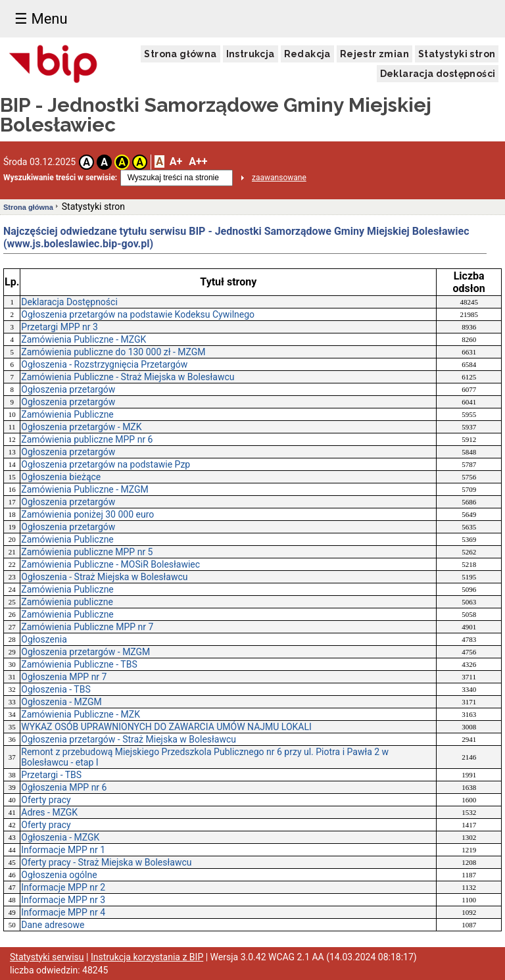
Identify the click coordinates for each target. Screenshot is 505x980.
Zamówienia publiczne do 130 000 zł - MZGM (113, 352)
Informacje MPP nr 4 (63, 912)
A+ (176, 161)
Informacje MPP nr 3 (63, 900)
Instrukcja (251, 54)
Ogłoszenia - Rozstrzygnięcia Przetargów (104, 364)
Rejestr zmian (374, 54)
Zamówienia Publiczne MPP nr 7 (87, 627)
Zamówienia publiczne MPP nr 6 (87, 439)
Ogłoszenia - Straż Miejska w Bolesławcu (104, 577)
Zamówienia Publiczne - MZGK (84, 339)
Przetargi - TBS (51, 775)
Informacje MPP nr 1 (63, 850)
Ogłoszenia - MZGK (60, 837)
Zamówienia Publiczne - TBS (79, 664)
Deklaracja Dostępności (69, 302)
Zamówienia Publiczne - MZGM (85, 489)
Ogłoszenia (44, 639)
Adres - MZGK (49, 812)
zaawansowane (279, 178)
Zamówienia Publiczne (67, 414)
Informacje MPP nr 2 (63, 887)
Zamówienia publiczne (67, 602)
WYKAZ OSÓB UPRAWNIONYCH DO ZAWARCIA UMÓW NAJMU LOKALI (166, 727)
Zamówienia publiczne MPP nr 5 (87, 552)
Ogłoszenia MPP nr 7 (64, 677)
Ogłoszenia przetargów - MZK (81, 427)
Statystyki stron (457, 54)
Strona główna (180, 54)
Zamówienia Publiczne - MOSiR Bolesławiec (110, 564)
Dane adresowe (53, 925)
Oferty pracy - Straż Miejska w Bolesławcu (106, 862)
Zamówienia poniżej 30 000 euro (87, 514)
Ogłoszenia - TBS (56, 689)
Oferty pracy (46, 800)
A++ (198, 161)
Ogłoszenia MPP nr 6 (64, 787)
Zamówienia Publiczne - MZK (81, 714)
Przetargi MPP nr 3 (60, 327)
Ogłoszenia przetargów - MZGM (85, 652)
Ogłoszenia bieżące (61, 477)
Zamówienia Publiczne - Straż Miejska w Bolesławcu (128, 377)
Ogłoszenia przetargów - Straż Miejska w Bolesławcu (129, 739)
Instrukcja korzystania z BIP (147, 957)
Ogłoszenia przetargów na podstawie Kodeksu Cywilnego (138, 314)
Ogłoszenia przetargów (68, 389)
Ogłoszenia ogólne (59, 875)
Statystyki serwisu (47, 957)
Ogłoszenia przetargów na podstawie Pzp (106, 464)
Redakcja (307, 54)
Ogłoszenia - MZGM (61, 702)
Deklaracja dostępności (438, 74)
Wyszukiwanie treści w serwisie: (60, 178)
